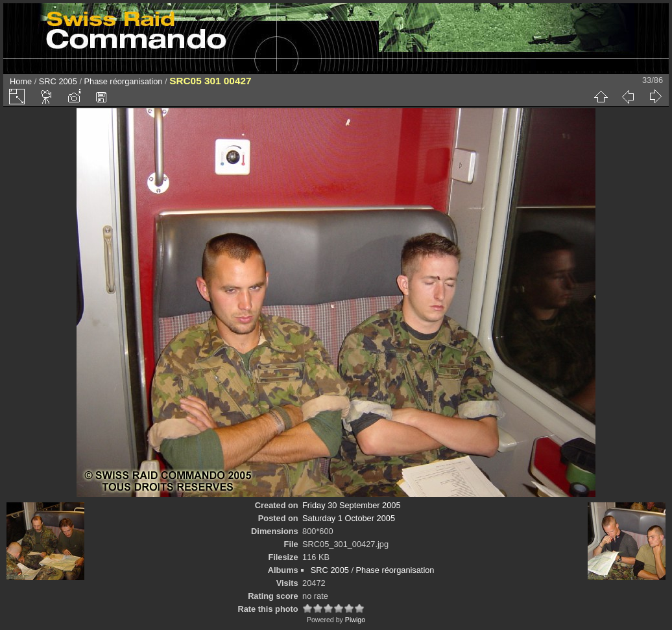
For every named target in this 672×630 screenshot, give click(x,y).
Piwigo (355, 620)
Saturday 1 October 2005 (349, 518)
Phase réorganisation (124, 81)
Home (21, 81)
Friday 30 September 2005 (352, 505)
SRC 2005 (58, 81)
